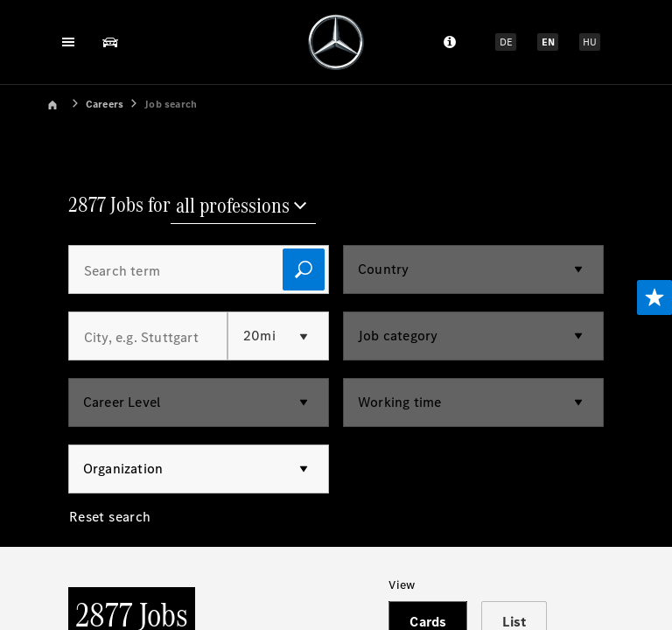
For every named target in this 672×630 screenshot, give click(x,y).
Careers (105, 104)
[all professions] (243, 207)
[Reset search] (110, 527)
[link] (65, 103)
